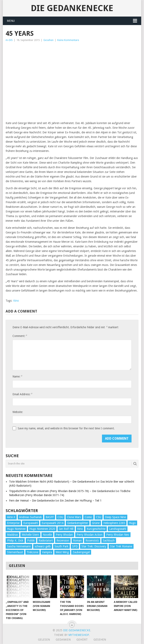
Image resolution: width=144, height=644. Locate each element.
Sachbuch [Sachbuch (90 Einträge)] (109, 540)
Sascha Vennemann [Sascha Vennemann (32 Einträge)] (19, 546)
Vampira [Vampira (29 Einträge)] (47, 552)
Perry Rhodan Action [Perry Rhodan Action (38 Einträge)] (89, 535)
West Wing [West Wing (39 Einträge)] (62, 552)
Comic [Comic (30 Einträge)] (88, 517)
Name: (17, 376)
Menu (11, 21)
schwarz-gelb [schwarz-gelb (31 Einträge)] (43, 546)
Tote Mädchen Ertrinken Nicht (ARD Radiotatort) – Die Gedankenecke (52, 482)
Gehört (82, 640)
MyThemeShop (79, 635)
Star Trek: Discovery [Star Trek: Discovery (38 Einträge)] (94, 546)
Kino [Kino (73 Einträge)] (80, 529)
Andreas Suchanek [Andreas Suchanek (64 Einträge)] (30, 517)
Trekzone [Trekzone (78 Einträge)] (32, 552)
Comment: (20, 336)
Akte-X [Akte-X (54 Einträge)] (11, 517)
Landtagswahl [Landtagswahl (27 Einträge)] (118, 529)
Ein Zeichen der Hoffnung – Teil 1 (81, 501)
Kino (16, 301)
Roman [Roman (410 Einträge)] (77, 540)
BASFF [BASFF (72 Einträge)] (50, 517)
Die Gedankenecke (72, 8)
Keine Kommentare (68, 40)
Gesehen (48, 40)
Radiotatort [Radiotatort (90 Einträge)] (46, 540)
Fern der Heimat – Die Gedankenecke (32, 501)
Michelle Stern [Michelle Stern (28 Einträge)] (30, 535)
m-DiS (9, 40)
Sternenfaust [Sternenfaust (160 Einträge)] (15, 552)
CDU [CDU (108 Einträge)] (60, 517)
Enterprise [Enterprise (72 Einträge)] (13, 523)
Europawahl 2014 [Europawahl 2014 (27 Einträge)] (52, 523)
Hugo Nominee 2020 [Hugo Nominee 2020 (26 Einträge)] (42, 529)
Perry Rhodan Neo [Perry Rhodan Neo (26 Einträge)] (118, 535)
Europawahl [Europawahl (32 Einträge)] (31, 523)
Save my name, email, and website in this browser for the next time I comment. (66, 428)
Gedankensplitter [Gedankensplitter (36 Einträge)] (78, 523)
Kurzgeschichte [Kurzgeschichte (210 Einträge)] (96, 529)
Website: (18, 412)
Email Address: (22, 394)
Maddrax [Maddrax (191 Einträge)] (12, 535)
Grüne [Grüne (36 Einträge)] (96, 523)
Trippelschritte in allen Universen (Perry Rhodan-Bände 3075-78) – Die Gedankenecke (62, 491)
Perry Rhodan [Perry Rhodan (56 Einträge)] (64, 535)
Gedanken (63, 640)
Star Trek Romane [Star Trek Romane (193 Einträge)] (121, 546)
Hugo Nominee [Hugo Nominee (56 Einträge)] (16, 529)
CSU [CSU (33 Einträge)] (99, 517)
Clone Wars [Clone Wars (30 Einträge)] (74, 517)
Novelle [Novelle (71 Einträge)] (47, 535)
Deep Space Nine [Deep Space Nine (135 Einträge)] (115, 517)
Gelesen (44, 640)
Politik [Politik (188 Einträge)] (31, 540)
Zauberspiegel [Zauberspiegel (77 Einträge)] (81, 552)
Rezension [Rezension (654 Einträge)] (63, 540)
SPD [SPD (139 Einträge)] (75, 546)
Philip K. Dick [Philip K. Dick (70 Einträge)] (15, 540)
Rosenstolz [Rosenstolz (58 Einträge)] (92, 540)
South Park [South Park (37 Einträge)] (61, 546)
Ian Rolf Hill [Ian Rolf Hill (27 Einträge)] (66, 529)
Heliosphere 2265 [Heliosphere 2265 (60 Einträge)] (114, 523)
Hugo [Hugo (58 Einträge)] (132, 523)
